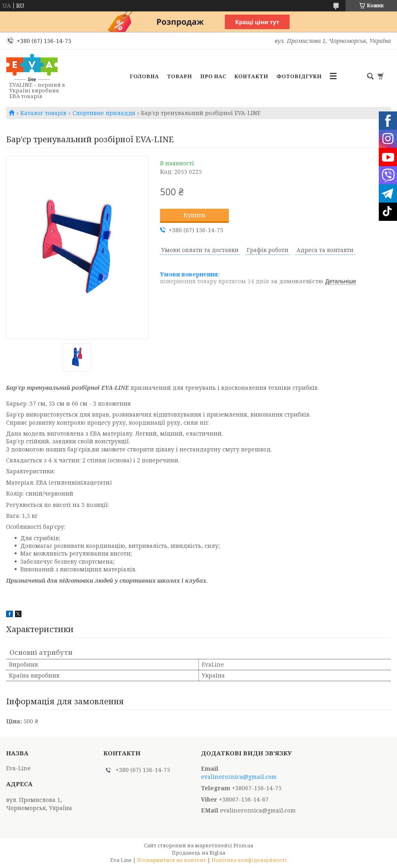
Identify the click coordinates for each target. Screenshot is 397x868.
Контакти (251, 76)
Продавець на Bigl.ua (198, 853)
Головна (144, 76)
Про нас (213, 76)
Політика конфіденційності (249, 860)
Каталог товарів (43, 113)
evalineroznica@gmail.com (239, 777)
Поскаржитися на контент (172, 860)
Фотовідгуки (299, 76)
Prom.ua (243, 846)
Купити (194, 215)
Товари (179, 76)
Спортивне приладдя (104, 113)
